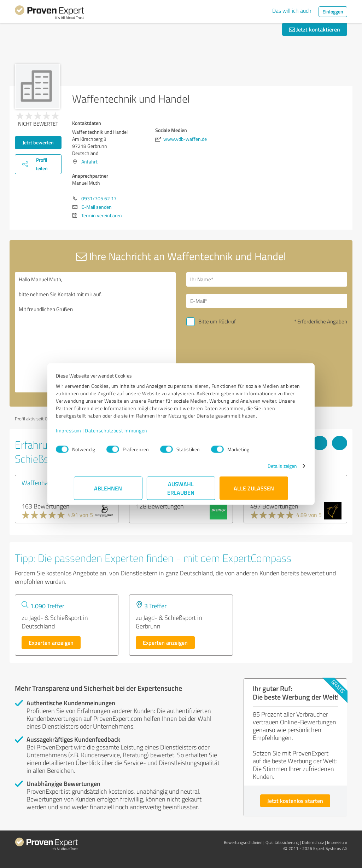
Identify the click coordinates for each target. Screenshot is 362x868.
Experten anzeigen (51, 642)
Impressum (87, 434)
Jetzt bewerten (38, 142)
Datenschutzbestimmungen (134, 434)
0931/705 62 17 (99, 198)
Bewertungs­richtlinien (243, 842)
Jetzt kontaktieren (315, 29)
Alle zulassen (254, 492)
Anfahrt (89, 162)
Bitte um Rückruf (217, 321)
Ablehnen (108, 492)
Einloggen (333, 12)
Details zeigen (264, 469)
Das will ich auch (292, 11)
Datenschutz (313, 842)
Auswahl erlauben (181, 492)
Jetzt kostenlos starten (295, 801)
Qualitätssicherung (282, 842)
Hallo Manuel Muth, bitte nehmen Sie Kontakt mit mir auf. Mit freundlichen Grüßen (95, 332)
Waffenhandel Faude (49, 483)
